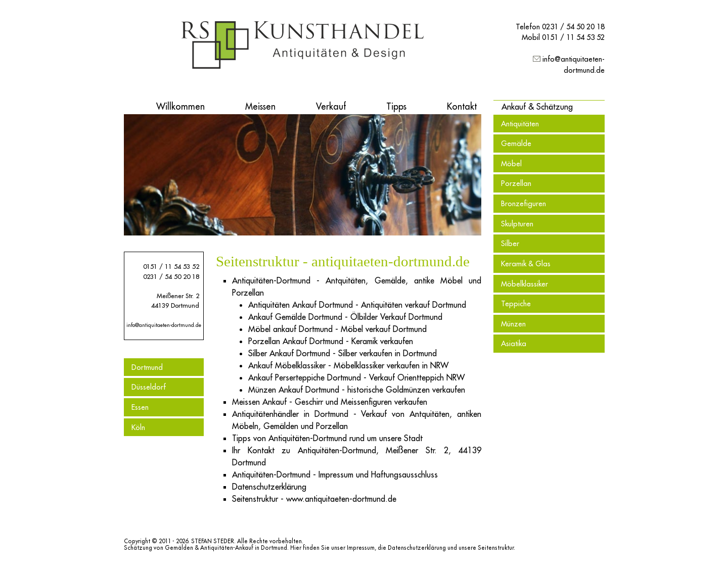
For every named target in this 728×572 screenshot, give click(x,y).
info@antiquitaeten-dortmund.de (164, 325)
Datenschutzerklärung (269, 487)
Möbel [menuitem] (511, 163)
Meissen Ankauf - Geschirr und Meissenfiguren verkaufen (330, 402)
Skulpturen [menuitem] (517, 224)
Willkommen (180, 106)
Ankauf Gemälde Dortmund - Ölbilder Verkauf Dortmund (345, 317)
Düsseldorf (149, 387)
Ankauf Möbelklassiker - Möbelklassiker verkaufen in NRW (348, 365)
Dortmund (147, 367)
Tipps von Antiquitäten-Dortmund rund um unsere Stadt (327, 438)
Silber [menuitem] (510, 243)
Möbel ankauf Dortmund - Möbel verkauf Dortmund (337, 329)
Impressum (361, 548)
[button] (537, 107)
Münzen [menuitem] (513, 324)
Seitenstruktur (496, 548)
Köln (138, 427)
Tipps (396, 106)
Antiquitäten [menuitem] (520, 124)
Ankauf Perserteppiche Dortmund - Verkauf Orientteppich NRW (356, 377)
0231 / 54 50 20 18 (573, 27)
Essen (140, 407)
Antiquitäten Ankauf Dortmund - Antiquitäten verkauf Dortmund (357, 305)
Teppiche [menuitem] (516, 303)
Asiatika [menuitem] (514, 343)
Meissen (260, 106)
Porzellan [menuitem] (516, 183)
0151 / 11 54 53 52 (573, 37)
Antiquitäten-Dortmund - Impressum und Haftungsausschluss (335, 474)
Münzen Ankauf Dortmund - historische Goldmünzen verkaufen (357, 390)
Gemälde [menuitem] (516, 143)
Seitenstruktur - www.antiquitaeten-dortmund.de (314, 499)
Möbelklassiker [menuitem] (525, 284)
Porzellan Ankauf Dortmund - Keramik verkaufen (331, 341)
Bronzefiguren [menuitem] (524, 203)
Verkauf (331, 106)
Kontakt (462, 106)
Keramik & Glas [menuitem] (526, 264)
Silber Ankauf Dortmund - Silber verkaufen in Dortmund (343, 353)
